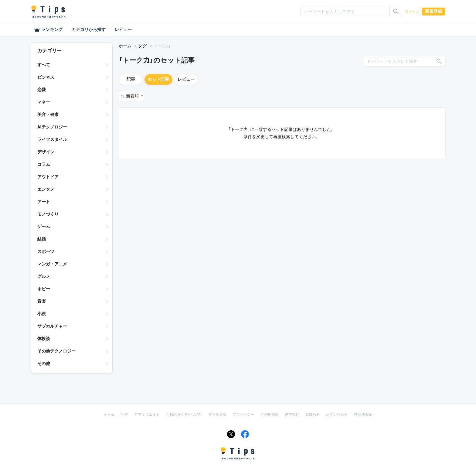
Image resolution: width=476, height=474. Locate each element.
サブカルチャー (52, 326)
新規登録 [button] (433, 11)
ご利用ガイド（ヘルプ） (184, 414)
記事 (131, 79)
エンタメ (46, 189)
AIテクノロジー (52, 127)
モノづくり (48, 214)
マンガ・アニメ (52, 264)
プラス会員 (217, 414)
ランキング (48, 30)
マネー (44, 102)
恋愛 (42, 90)
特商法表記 (363, 414)
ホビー (44, 289)
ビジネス (46, 77)
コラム (44, 164)
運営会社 (292, 414)
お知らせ (313, 414)
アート (44, 202)
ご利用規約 (270, 414)
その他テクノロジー (56, 351)
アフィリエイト (147, 414)
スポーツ (46, 251)
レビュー (123, 29)
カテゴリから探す (89, 29)
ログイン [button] (412, 12)
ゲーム (44, 227)
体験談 (44, 339)
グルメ (44, 276)
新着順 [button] (133, 96)
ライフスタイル (52, 139)
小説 (42, 314)
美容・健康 (48, 114)
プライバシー (243, 414)
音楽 (42, 301)
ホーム (125, 46)
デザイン (46, 152)
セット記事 (158, 79)
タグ (142, 46)
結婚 (42, 239)
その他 (44, 363)
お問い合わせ (337, 414)
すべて (44, 65)
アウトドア (48, 177)
